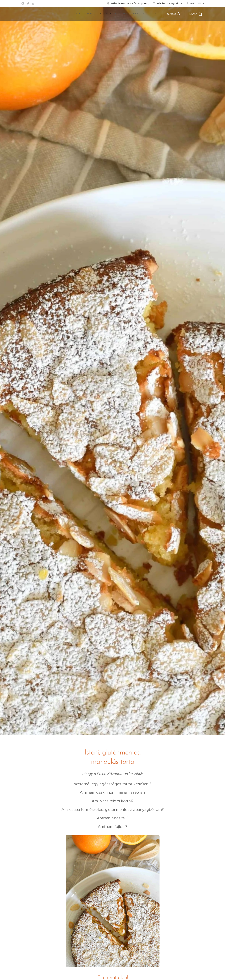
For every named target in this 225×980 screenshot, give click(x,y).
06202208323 (197, 3)
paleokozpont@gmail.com (170, 3)
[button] (173, 14)
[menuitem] (122, 14)
